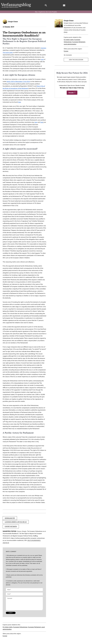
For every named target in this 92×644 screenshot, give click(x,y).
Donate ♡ (72, 93)
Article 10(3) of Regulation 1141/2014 (18, 81)
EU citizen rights (8, 627)
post (42, 59)
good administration (70, 44)
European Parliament (34, 627)
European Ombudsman (20, 627)
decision (44, 48)
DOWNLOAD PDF (10, 518)
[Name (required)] (24, 590)
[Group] (16, 4)
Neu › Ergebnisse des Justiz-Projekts (46, 12)
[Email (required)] (24, 594)
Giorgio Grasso (13, 22)
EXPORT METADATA (11, 526)
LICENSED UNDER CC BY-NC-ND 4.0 (16, 522)
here (19, 102)
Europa (5, 636)
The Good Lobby (8, 52)
